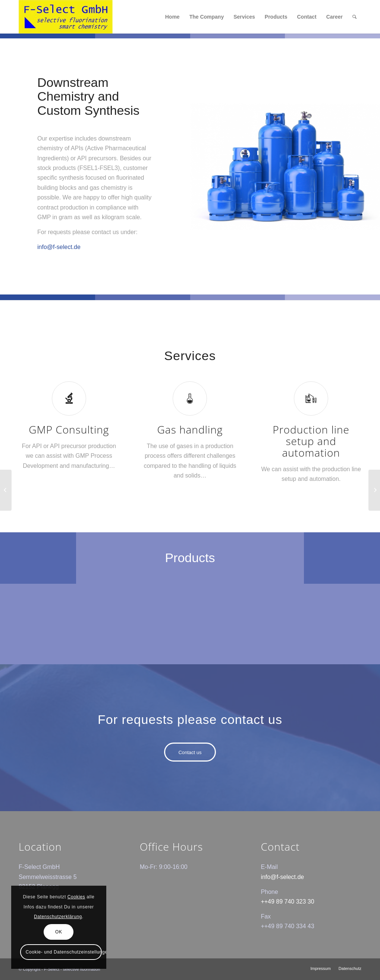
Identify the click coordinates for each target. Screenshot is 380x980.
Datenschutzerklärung (58, 917)
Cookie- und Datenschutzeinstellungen (64, 952)
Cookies (76, 897)
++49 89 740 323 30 (287, 902)
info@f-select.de (59, 247)
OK (59, 932)
